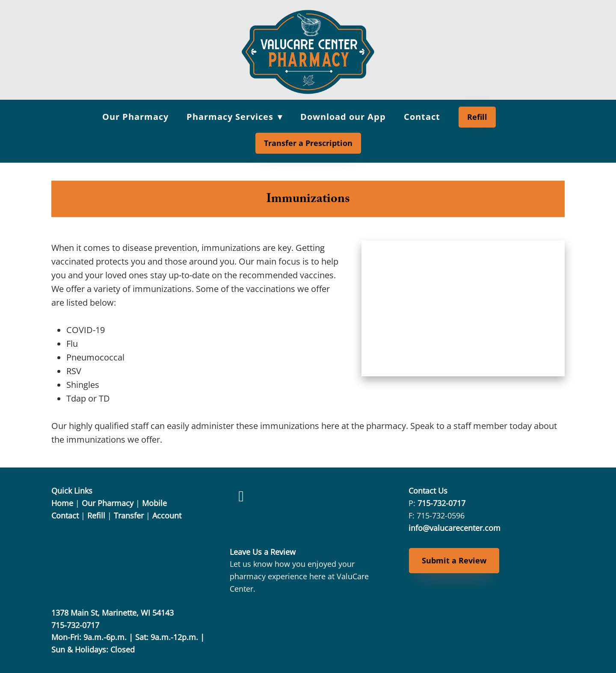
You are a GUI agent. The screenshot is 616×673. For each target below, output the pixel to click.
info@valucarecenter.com (455, 528)
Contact (422, 117)
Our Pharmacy (135, 117)
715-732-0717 (441, 503)
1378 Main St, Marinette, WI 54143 (113, 613)
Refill (477, 117)
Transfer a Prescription (308, 143)
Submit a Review (454, 560)
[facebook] (241, 496)
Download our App (343, 117)
